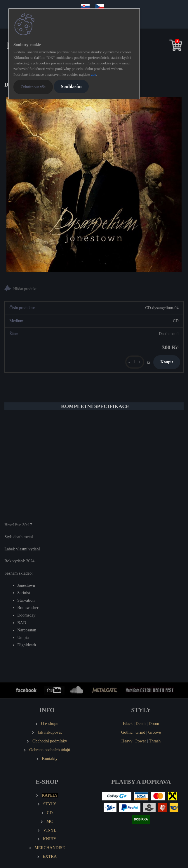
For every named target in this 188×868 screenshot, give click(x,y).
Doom (154, 723)
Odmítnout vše (33, 87)
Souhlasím (71, 86)
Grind (140, 732)
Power (141, 741)
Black (128, 723)
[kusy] (135, 362)
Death (141, 723)
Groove (155, 732)
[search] (167, 46)
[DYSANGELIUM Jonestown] (94, 185)
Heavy (127, 741)
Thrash (155, 741)
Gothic (127, 732)
